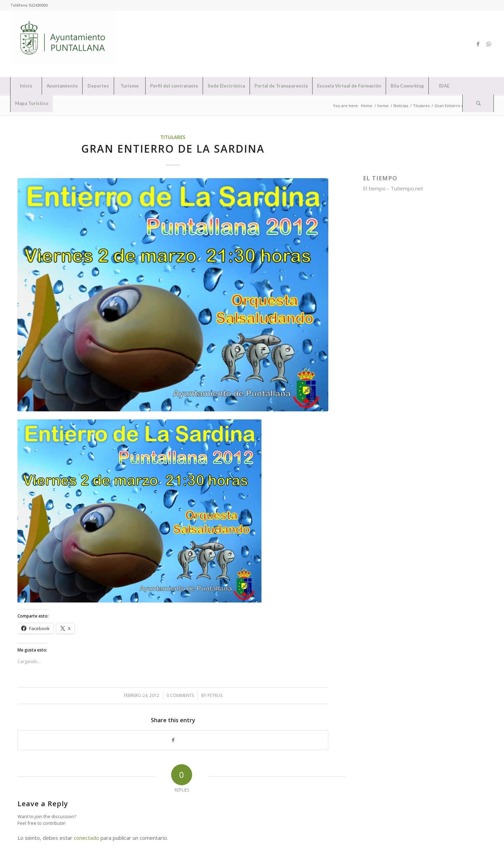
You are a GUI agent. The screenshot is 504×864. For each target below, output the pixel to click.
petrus (215, 695)
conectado (86, 838)
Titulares (173, 137)
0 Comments (180, 695)
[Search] (478, 103)
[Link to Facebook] (478, 44)
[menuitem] (26, 86)
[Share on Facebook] (173, 740)
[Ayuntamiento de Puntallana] (63, 44)
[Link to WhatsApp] (489, 44)
